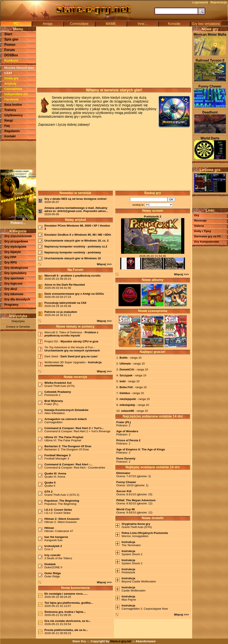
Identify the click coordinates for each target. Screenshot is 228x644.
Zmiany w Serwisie (18, 327)
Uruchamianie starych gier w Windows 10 (73, 258)
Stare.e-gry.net (121, 641)
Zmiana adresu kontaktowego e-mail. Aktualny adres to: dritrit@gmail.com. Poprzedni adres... (76, 209)
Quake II (50, 483)
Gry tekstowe (14, 294)
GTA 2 (49, 492)
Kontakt (10, 136)
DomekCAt (127, 369)
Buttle (124, 358)
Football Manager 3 (58, 455)
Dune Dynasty (126, 458)
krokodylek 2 (53, 546)
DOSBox (11, 55)
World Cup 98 (126, 509)
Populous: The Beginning (62, 501)
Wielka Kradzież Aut (58, 383)
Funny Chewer (126, 482)
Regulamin (12, 131)
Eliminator (123, 473)
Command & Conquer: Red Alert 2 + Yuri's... (74, 428)
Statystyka (18, 321)
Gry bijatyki (13, 252)
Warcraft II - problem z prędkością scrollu (73, 276)
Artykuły (11, 84)
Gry (197, 215)
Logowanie (200, 2)
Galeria (199, 226)
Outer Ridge (53, 573)
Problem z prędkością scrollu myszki (72, 334)
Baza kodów (13, 105)
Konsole (174, 24)
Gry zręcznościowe (18, 236)
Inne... (142, 24)
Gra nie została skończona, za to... (68, 621)
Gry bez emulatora (206, 24)
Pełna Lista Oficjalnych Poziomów (145, 533)
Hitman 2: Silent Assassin (62, 519)
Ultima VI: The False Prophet (64, 437)
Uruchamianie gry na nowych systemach (72, 350)
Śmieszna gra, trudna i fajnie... (65, 612)
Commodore (79, 24)
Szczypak (126, 375)
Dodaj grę (11, 78)
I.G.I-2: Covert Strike (58, 510)
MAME (111, 24)
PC (16, 24)
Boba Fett (126, 387)
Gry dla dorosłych (17, 299)
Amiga (48, 24)
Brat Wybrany (54, 401)
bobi (123, 381)
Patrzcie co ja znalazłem (61, 312)
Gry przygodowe (16, 241)
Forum (10, 50)
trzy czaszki (53, 555)
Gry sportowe (14, 278)
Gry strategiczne (16, 268)
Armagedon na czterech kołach (66, 419)
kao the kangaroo (56, 537)
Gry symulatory (16, 273)
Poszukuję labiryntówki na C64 (65, 303)
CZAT (8, 73)
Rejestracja (219, 2)
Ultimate (125, 364)
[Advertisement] (18, 155)
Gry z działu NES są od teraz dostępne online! (76, 199)
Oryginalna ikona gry (136, 524)
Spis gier (12, 39)
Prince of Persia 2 (128, 440)
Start (8, 34)
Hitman (49, 528)
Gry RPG (11, 262)
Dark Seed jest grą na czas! (79, 356)
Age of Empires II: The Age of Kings (141, 449)
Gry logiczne (13, 284)
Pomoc (10, 45)
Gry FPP (10, 257)
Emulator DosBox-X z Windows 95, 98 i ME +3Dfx (78, 235)
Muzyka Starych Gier (19, 68)
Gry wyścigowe (16, 247)
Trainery (10, 110)
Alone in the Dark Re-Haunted (65, 285)
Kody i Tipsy (203, 231)
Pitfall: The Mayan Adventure (136, 500)
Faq (7, 126)
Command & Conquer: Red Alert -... (69, 464)
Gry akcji (11, 289)
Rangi (9, 120)
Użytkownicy (14, 115)
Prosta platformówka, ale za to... (66, 630)
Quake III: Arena (55, 473)
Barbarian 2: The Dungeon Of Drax (68, 446)
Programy (11, 305)
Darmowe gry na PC (208, 236)
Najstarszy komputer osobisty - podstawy (73, 252)
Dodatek (50, 564)
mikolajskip (127, 405)
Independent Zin (16, 94)
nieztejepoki (128, 399)
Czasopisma (13, 89)
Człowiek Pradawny (58, 392)
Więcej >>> (104, 264)
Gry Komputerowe (207, 242)
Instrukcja (128, 542)
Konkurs (11, 60)
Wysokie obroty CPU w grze (80, 341)
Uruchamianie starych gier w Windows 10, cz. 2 (77, 241)
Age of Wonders (127, 431)
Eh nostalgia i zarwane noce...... (66, 594)
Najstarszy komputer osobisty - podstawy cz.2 (76, 246)
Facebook (11, 99)
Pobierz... (18, 221)
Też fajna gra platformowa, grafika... (69, 603)
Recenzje (200, 221)
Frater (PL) (124, 422)
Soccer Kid (124, 491)
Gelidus (125, 393)
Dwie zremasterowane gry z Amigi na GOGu (74, 294)
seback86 (127, 411)
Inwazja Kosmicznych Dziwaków (67, 410)
